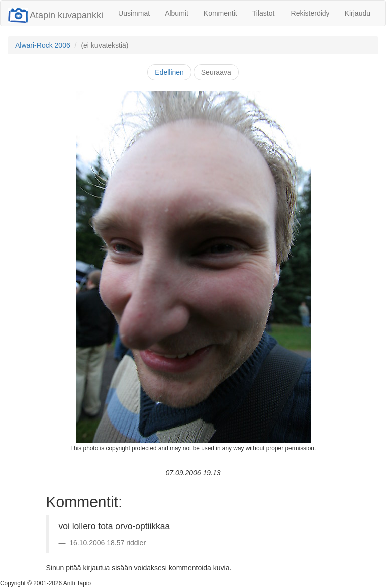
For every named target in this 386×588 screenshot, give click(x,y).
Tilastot (264, 13)
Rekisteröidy (310, 13)
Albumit (177, 13)
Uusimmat (134, 13)
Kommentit (220, 13)
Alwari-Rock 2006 (43, 45)
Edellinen (169, 72)
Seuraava (216, 72)
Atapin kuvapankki (56, 15)
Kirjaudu (358, 13)
